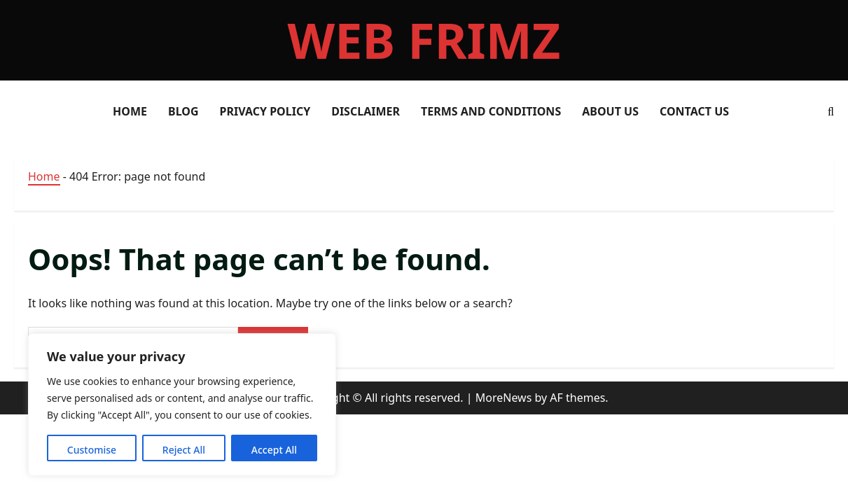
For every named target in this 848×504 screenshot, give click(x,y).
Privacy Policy (265, 111)
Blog (183, 111)
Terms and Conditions (491, 111)
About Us (610, 111)
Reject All (184, 450)
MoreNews (504, 398)
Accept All (274, 450)
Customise (92, 450)
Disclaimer (366, 111)
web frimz (424, 40)
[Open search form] (831, 112)
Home (44, 176)
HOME (130, 111)
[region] (182, 405)
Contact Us (694, 111)
